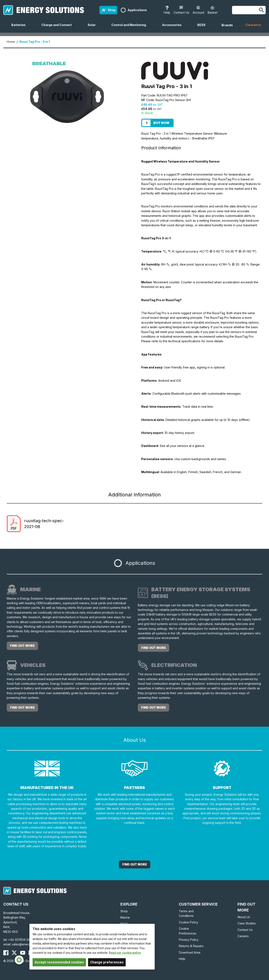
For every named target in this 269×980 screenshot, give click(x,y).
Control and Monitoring (130, 28)
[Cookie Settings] (19, 960)
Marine (125, 917)
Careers (243, 936)
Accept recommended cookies (59, 962)
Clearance (253, 25)
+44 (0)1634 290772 (23, 940)
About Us (244, 917)
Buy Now (161, 123)
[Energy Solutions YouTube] (23, 953)
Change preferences (107, 962)
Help (182, 959)
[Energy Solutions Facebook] (6, 953)
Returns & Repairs (191, 946)
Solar (93, 28)
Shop (124, 911)
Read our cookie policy (125, 953)
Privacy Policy (189, 940)
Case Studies (247, 923)
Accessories (173, 28)
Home (11, 42)
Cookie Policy (189, 922)
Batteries (20, 28)
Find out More (135, 864)
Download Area (190, 952)
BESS (203, 28)
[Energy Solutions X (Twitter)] (14, 953)
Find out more (22, 646)
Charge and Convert (58, 28)
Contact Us (245, 930)
